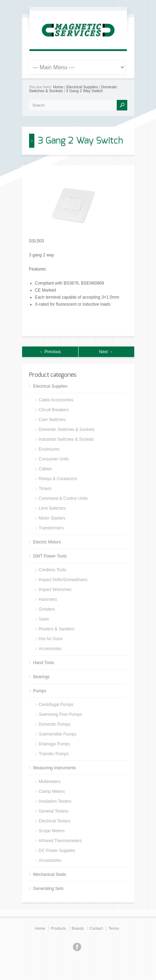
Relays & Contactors (58, 479)
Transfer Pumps (54, 754)
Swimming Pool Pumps (60, 714)
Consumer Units (54, 459)
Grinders (47, 609)
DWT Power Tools (50, 556)
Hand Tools (44, 663)
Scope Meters (52, 831)
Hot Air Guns (51, 639)
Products (58, 928)
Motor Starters (52, 518)
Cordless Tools (53, 570)
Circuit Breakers (54, 410)
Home (58, 87)
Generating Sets (49, 889)
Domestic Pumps (55, 724)
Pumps (40, 691)
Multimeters (50, 782)
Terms (114, 928)
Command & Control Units (63, 498)
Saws (44, 619)
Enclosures (49, 449)
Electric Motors (47, 542)
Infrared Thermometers (60, 841)
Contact (96, 928)
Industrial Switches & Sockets (66, 439)
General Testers (54, 811)
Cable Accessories (56, 400)
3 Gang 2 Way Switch (84, 91)
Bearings (42, 677)
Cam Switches (52, 420)
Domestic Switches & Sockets (67, 429)
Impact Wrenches (55, 590)
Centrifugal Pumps (56, 705)
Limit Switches (52, 508)
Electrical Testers (55, 821)
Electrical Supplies (82, 87)
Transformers (51, 528)
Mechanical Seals (50, 874)
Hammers (48, 599)
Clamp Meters (52, 791)
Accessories (50, 649)
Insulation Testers (55, 801)
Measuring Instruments (55, 768)
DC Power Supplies (57, 851)
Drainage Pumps (55, 744)
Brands (78, 928)
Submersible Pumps (58, 734)
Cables (45, 469)
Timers (45, 489)
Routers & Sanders (57, 629)
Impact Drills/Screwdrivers (63, 580)
